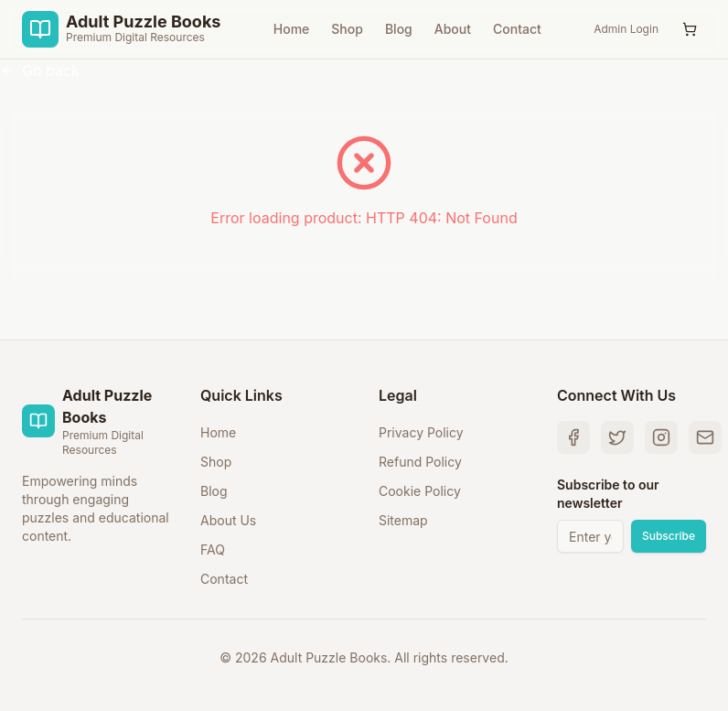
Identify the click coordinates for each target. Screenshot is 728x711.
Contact (517, 29)
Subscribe (669, 536)
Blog (399, 29)
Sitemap (403, 520)
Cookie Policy (420, 491)
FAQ (213, 549)
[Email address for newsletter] (590, 536)
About (453, 29)
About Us (228, 520)
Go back (40, 70)
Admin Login (626, 29)
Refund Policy (420, 462)
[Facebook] (573, 437)
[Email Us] (705, 437)
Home (292, 29)
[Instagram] (661, 437)
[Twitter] (617, 437)
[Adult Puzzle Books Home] (121, 29)
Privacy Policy (421, 432)
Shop (347, 29)
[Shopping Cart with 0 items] (690, 29)
